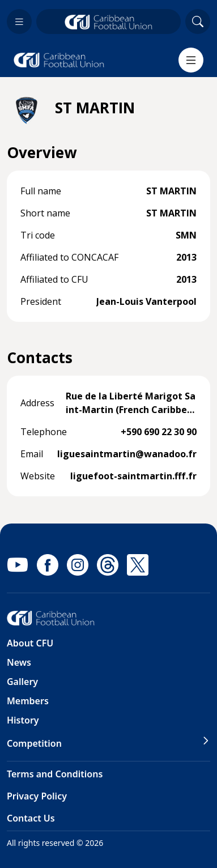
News (19, 662)
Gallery (22, 682)
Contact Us (31, 818)
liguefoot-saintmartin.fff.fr (133, 476)
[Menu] (191, 60)
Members (28, 701)
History (23, 720)
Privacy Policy (37, 796)
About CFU (30, 643)
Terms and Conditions (55, 774)
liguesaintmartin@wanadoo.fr (127, 454)
